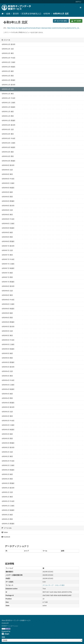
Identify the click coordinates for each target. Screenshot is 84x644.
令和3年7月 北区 (7, 250)
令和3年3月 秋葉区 (8, 430)
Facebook (6, 537)
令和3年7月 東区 (7, 255)
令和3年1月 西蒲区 (8, 524)
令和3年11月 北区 (61, 14)
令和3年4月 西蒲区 (8, 403)
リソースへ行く (61, 21)
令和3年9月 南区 (7, 192)
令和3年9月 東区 (7, 174)
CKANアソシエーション (10, 626)
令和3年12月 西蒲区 (8, 80)
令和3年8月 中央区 (8, 219)
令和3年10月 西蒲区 (8, 161)
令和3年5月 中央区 (8, 340)
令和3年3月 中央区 (8, 421)
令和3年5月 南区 (7, 353)
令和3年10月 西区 (8, 156)
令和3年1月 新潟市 (8, 488)
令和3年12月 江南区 (8, 62)
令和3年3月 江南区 (8, 425)
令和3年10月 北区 (8, 129)
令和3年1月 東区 (7, 497)
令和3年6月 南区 (7, 313)
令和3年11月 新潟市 (8, 85)
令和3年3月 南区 (7, 434)
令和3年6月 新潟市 (8, 286)
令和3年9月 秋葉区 (8, 188)
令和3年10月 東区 (8, 134)
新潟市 (16, 14)
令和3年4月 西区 (7, 398)
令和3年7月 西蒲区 (8, 282)
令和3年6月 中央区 (8, 300)
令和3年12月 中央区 (8, 58)
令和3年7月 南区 (7, 273)
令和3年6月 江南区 (8, 304)
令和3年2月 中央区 (8, 461)
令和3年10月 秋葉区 (8, 147)
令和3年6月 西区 (7, 318)
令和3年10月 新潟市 (8, 125)
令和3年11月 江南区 (8, 103)
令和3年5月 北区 (7, 331)
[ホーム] (3, 14)
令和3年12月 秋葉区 (8, 67)
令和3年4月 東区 (7, 376)
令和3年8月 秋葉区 (8, 228)
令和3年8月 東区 (7, 215)
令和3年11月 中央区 (8, 98)
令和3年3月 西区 (7, 439)
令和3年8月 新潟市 (8, 206)
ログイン (78, 2)
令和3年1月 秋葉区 (8, 510)
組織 (8, 14)
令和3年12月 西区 (8, 76)
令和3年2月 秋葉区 (8, 470)
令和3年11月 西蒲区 (8, 120)
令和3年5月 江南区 (8, 344)
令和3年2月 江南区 (8, 465)
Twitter (5, 532)
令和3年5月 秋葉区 (8, 349)
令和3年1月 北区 (7, 492)
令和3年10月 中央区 (8, 138)
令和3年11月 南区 (8, 112)
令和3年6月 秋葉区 (8, 309)
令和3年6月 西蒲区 (8, 322)
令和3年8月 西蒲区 (8, 241)
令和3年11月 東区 (8, 94)
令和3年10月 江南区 (8, 143)
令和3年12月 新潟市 (8, 44)
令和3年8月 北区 (7, 210)
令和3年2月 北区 (7, 452)
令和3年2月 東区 (7, 456)
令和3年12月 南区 (8, 71)
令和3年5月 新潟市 (8, 327)
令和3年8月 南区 (7, 232)
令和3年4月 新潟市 (8, 367)
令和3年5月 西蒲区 (8, 362)
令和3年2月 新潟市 (8, 447)
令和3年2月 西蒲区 (8, 483)
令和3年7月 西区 (7, 277)
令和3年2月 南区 (7, 474)
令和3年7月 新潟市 (8, 246)
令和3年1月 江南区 (8, 506)
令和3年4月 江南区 (8, 385)
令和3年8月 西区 (7, 237)
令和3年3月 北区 (7, 412)
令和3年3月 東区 (7, 416)
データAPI (76, 21)
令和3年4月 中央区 (8, 380)
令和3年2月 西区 (7, 479)
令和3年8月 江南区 (8, 224)
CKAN (5, 634)
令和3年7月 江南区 (8, 264)
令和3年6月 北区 (7, 291)
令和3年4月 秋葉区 (8, 389)
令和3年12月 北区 (8, 49)
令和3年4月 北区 (7, 371)
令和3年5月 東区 (7, 335)
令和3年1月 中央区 (8, 501)
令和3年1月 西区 (7, 519)
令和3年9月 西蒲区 (8, 201)
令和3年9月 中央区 (8, 179)
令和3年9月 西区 (7, 197)
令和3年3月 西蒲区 (8, 443)
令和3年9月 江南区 (8, 183)
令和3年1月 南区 (7, 515)
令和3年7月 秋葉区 (8, 268)
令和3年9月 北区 (7, 170)
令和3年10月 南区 (8, 152)
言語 (3, 637)
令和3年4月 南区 (7, 394)
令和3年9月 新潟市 (8, 165)
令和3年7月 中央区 (8, 259)
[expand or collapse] (80, 8)
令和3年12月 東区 (8, 53)
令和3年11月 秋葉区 (8, 107)
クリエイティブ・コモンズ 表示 (54, 585)
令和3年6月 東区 (7, 295)
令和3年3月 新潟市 (8, 407)
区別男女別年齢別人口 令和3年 (36, 14)
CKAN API (5, 623)
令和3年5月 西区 (7, 358)
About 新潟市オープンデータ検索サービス (16, 620)
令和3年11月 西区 (8, 116)
